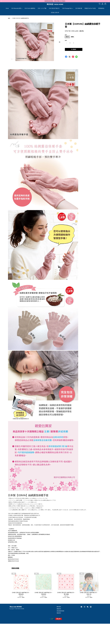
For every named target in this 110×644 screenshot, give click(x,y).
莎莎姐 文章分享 (55, 13)
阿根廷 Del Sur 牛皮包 (90, 8)
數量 (66, 40)
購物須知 (59, 609)
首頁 (9, 18)
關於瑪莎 (59, 607)
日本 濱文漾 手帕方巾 (54, 8)
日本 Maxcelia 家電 (17, 8)
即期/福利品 (101, 8)
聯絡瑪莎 (59, 613)
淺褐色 (72, 37)
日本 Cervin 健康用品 (30, 8)
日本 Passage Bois (68, 8)
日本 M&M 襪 (79, 8)
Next (59, 42)
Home (7, 8)
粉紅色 (67, 37)
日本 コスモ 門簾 (42, 8)
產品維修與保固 (60, 611)
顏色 (66, 35)
